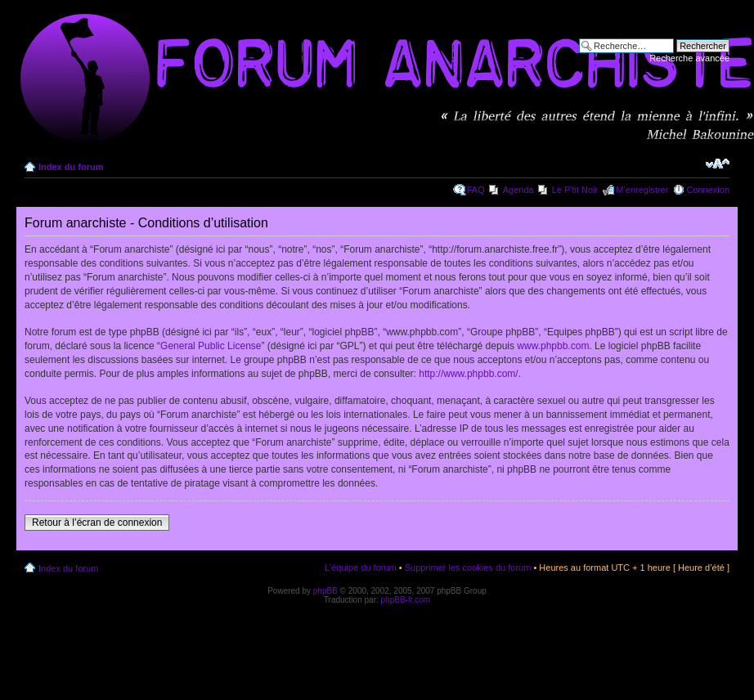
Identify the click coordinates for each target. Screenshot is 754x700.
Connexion (708, 190)
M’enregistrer (642, 190)
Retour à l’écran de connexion (97, 523)
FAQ (476, 190)
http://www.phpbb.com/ (468, 374)
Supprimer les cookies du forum (468, 568)
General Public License (211, 346)
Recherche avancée (689, 58)
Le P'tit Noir (575, 190)
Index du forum (71, 167)
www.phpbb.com (553, 346)
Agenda (518, 190)
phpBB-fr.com (406, 600)
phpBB (325, 591)
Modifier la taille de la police (718, 164)
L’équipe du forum (360, 568)
